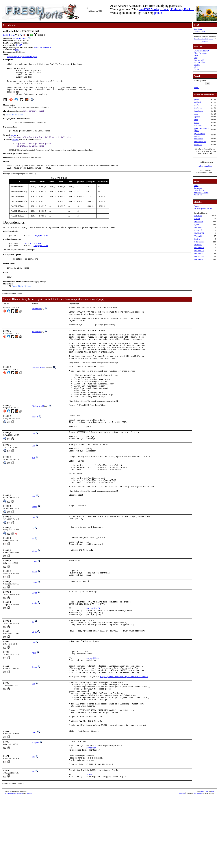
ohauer (35, 606)
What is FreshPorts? (201, 51)
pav (33, 693)
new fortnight (199, 256)
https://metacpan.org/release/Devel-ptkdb (22, 57)
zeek (196, 114)
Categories (198, 188)
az (33, 571)
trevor (34, 797)
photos (158, 13)
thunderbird (199, 111)
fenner (34, 720)
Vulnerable (198, 236)
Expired (197, 239)
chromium (198, 145)
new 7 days (199, 253)
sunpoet (35, 447)
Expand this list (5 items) (15, 122)
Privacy (197, 65)
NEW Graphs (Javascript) (203, 208)
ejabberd (198, 102)
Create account (199, 31)
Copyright (182, 865)
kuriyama (36, 808)
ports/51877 (93, 815)
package (15, 148)
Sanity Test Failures (201, 193)
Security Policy (200, 62)
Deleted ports (199, 190)
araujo (34, 649)
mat (33, 466)
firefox (197, 105)
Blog (196, 67)
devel (13, 35)
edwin (34, 682)
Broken (197, 219)
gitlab (196, 99)
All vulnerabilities (205, 166)
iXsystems (210, 39)
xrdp (196, 120)
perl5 (17, 50)
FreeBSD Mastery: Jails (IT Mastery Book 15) (167, 9)
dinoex (35, 596)
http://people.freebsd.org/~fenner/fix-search (124, 732)
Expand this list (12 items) (21, 299)
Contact (197, 69)
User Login (198, 29)
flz (33, 671)
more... (197, 88)
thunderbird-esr (200, 142)
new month (199, 259)
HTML (202, 863)
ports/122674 (93, 656)
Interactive (198, 245)
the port (14, 143)
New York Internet (200, 39)
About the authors (200, 53)
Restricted (198, 230)
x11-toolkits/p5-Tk (31, 254)
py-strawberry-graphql (200, 135)
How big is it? (199, 60)
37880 (89, 845)
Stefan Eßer (36, 321)
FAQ (196, 58)
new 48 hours (199, 251)
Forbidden (198, 227)
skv (33, 739)
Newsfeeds (198, 195)
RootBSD (205, 41)
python (36, 48)
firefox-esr (198, 108)
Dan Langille (198, 865)
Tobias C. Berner (38, 391)
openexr (197, 117)
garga (34, 703)
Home (196, 186)
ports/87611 (93, 710)
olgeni (34, 639)
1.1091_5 (7, 35)
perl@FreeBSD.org (20, 38)
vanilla (35, 550)
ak (33, 582)
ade (33, 824)
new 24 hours (199, 248)
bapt (34, 539)
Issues (196, 55)
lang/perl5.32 (41, 246)
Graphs (197, 206)
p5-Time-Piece (45, 48)
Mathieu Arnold (38, 436)
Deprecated (199, 222)
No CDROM (199, 233)
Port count (198, 216)
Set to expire (199, 242)
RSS (213, 863)
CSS (206, 863)
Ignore (197, 224)
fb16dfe (19, 45)
